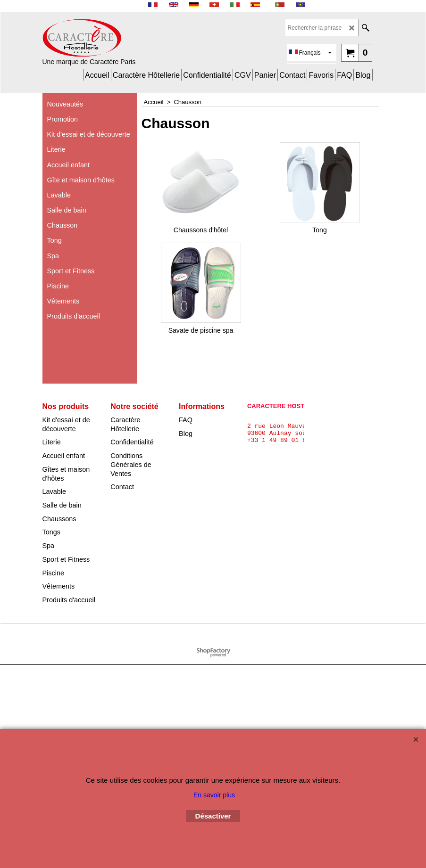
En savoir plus (214, 795)
